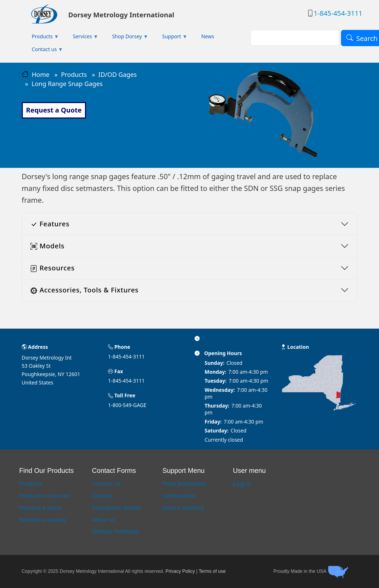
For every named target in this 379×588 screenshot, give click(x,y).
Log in (242, 484)
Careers (102, 496)
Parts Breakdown (184, 484)
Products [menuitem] (40, 38)
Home (41, 74)
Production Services (45, 496)
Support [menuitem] (170, 38)
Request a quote (40, 508)
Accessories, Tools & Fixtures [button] (85, 290)
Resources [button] (53, 268)
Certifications (179, 496)
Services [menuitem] (81, 38)
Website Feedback (116, 531)
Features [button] (50, 224)
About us (103, 520)
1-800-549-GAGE (127, 405)
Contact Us (106, 484)
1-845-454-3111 (338, 13)
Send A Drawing (183, 508)
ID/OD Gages (118, 74)
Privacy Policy (180, 571)
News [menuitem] (208, 36)
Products (74, 74)
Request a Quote (54, 110)
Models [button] (47, 246)
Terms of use (212, 571)
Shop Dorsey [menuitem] (125, 38)
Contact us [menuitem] (42, 51)
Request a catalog (42, 520)
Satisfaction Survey (116, 508)
